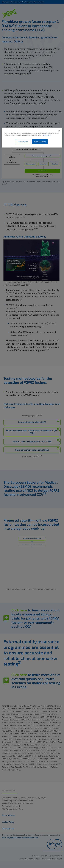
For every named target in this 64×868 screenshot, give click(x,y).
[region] (32, 138)
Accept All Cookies (40, 141)
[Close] (59, 130)
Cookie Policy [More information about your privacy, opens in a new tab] (47, 135)
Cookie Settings (23, 141)
